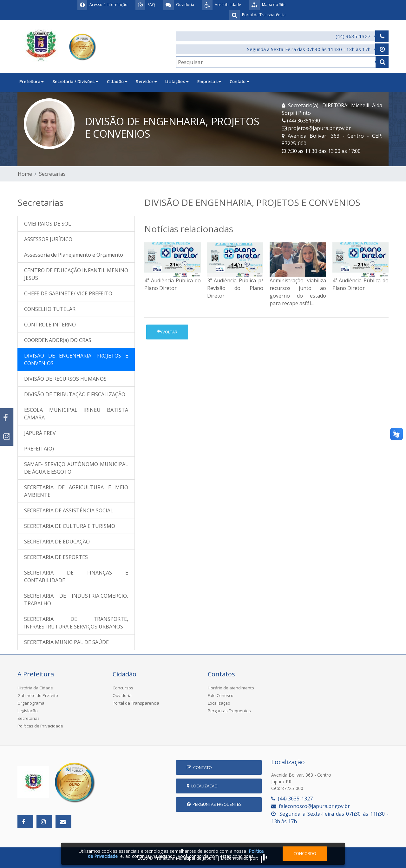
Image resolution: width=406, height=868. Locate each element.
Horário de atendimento (231, 688)
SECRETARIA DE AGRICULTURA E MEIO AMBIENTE (76, 491)
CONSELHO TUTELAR (50, 309)
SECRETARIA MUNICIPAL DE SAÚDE (66, 642)
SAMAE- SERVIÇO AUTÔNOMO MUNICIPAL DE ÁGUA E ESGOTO (76, 468)
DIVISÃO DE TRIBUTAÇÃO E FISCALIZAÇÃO (75, 394)
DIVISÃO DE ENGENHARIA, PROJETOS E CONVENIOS (76, 359)
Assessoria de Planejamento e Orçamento (74, 255)
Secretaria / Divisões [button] (75, 82)
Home (25, 174)
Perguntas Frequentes (229, 711)
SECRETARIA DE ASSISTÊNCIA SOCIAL (69, 510)
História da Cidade (35, 688)
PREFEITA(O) (39, 449)
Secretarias (52, 174)
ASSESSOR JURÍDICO (48, 239)
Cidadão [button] (117, 82)
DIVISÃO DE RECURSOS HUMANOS (65, 379)
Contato (199, 767)
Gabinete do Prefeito (38, 695)
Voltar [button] (167, 332)
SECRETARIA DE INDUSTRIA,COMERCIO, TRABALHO (76, 600)
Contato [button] (239, 82)
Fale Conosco (221, 695)
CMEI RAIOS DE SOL (48, 224)
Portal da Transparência (136, 703)
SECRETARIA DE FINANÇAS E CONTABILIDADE (76, 576)
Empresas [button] (209, 82)
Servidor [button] (146, 82)
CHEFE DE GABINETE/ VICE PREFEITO (68, 293)
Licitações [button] (177, 82)
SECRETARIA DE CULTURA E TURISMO (70, 526)
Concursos (123, 688)
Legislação (28, 711)
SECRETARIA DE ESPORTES (56, 557)
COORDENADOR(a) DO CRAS (58, 340)
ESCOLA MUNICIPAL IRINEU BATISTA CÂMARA (76, 414)
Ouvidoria (122, 695)
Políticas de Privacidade (40, 726)
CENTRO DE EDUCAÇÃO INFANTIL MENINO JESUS (76, 274)
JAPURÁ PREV (40, 433)
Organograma (31, 703)
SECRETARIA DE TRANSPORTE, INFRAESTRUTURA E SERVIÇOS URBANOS (76, 623)
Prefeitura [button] (32, 82)
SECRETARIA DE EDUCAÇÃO (57, 542)
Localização (219, 703)
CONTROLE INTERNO (50, 325)
